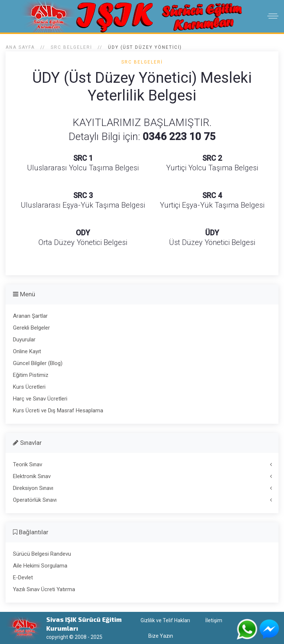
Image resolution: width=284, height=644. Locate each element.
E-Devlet (23, 577)
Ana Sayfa (20, 47)
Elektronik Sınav (32, 476)
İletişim (214, 620)
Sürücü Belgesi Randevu (42, 554)
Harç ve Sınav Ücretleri (40, 399)
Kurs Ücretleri (29, 387)
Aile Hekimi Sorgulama (40, 566)
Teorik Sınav (28, 464)
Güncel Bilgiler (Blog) (38, 363)
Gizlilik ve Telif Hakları (165, 620)
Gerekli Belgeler (31, 328)
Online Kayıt (27, 351)
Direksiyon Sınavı (33, 488)
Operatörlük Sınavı (35, 500)
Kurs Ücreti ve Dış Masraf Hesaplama (58, 410)
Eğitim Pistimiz (31, 375)
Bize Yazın (161, 636)
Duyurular (24, 340)
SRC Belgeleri (71, 47)
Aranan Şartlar (30, 316)
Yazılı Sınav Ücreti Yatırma (44, 589)
